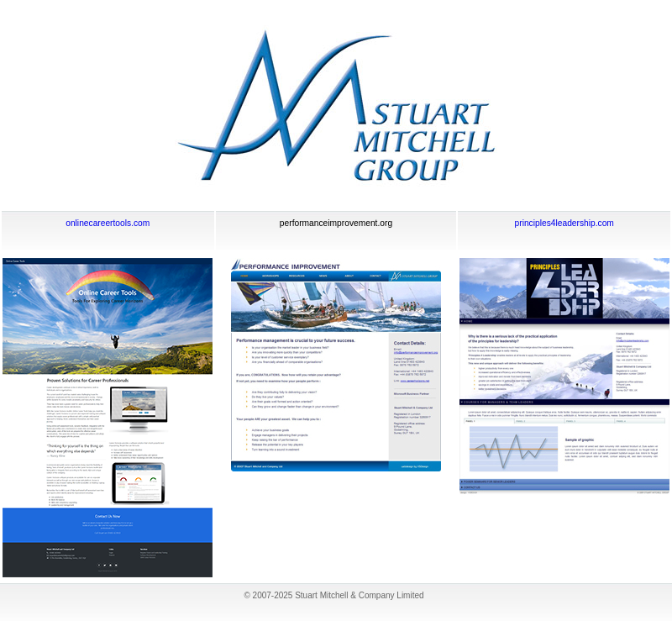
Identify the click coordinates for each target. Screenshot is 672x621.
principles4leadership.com (564, 223)
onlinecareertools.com (108, 223)
